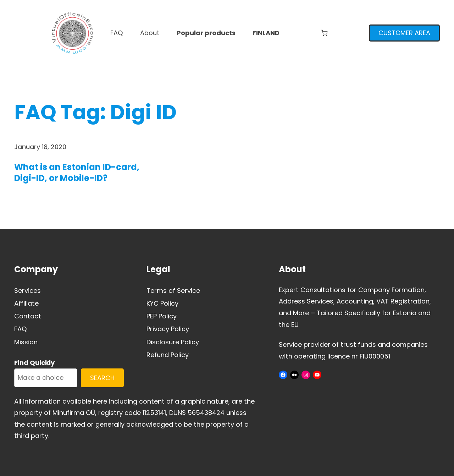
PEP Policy (162, 316)
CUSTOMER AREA (404, 33)
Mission (26, 342)
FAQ (21, 329)
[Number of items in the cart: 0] (324, 33)
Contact (28, 316)
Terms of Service (173, 291)
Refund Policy (168, 355)
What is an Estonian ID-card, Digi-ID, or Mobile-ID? (77, 173)
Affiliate (26, 303)
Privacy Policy (168, 329)
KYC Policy (162, 303)
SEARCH (102, 378)
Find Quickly (34, 363)
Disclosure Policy (173, 342)
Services (27, 291)
